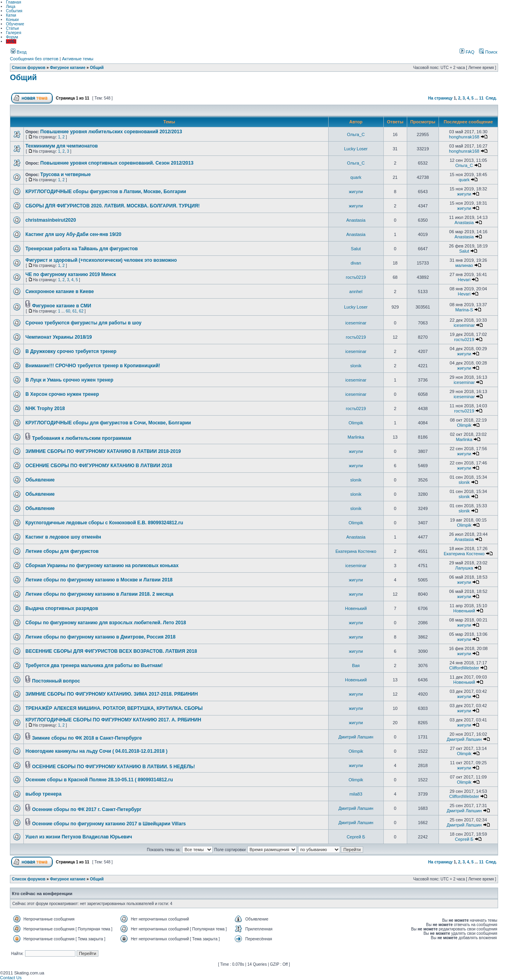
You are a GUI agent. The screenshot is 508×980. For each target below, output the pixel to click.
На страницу (441, 98)
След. (491, 98)
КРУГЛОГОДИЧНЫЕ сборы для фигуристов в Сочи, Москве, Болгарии (108, 423)
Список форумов (29, 68)
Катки (11, 15)
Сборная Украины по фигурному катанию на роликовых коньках (102, 566)
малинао (464, 265)
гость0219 (356, 277)
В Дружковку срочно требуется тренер (71, 351)
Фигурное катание (68, 68)
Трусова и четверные (66, 175)
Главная (13, 2)
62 (81, 311)
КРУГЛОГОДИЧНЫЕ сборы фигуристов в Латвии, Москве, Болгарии (106, 192)
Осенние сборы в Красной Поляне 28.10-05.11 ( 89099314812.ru (99, 780)
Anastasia (356, 220)
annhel (356, 292)
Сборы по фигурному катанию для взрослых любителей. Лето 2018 (106, 623)
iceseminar (356, 323)
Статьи (12, 28)
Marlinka (356, 437)
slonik (356, 366)
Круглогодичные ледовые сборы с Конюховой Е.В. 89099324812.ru (104, 523)
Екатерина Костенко (356, 551)
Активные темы (78, 59)
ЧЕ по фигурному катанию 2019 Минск (71, 274)
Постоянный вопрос (56, 681)
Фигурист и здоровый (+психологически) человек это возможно (101, 260)
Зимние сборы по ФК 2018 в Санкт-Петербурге (87, 738)
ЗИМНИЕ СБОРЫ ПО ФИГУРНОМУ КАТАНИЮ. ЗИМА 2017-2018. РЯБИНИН (112, 694)
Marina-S (464, 310)
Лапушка (464, 568)
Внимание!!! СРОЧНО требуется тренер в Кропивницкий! (93, 366)
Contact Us (11, 978)
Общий (97, 68)
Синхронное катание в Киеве (60, 292)
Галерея (13, 33)
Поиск (488, 52)
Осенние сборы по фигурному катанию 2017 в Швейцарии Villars (109, 824)
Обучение (15, 24)
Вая (356, 665)
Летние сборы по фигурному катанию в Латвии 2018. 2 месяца (99, 594)
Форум (12, 37)
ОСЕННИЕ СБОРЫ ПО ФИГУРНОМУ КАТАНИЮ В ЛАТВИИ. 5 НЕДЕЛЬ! (114, 767)
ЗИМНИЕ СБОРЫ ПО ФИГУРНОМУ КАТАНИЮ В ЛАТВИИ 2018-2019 (103, 451)
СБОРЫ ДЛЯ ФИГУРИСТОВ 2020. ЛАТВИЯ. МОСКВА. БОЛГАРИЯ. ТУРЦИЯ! (113, 206)
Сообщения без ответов (34, 59)
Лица (11, 7)
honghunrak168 (464, 137)
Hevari (464, 280)
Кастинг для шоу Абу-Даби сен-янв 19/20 (73, 234)
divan (356, 263)
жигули (356, 192)
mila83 (356, 794)
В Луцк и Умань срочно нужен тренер (69, 380)
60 (68, 311)
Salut (356, 249)
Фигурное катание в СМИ (62, 306)
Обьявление (40, 480)
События (14, 11)
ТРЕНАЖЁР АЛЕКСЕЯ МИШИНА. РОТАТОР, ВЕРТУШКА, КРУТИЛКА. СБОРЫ (114, 708)
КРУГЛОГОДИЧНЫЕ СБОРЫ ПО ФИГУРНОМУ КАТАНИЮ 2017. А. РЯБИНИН (113, 720)
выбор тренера (43, 794)
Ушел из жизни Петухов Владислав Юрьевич (79, 837)
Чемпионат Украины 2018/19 (59, 337)
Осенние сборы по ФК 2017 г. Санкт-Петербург (87, 809)
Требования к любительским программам (82, 438)
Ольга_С (356, 134)
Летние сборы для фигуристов (62, 551)
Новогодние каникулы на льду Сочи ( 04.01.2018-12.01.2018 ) (96, 751)
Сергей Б (356, 837)
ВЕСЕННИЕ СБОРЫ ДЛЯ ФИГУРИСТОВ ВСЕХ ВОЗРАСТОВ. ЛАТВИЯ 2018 (111, 651)
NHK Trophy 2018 (45, 408)
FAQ (467, 52)
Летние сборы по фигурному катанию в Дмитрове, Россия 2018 (100, 637)
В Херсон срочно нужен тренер (62, 394)
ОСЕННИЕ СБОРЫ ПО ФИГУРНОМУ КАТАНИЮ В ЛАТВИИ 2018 (99, 466)
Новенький (356, 608)
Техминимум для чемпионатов (62, 146)
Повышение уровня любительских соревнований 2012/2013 (111, 132)
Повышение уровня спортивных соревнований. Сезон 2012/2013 (117, 163)
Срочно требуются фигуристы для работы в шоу (84, 323)
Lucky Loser (356, 149)
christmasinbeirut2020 (51, 220)
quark (356, 177)
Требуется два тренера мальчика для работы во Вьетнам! (94, 665)
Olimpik (356, 423)
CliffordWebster (464, 668)
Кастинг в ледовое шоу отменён (63, 537)
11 (481, 98)
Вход (19, 52)
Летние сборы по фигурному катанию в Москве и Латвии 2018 (99, 580)
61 (74, 311)
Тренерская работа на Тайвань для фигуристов (82, 249)
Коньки (12, 20)
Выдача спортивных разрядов (62, 608)
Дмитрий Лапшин (356, 737)
